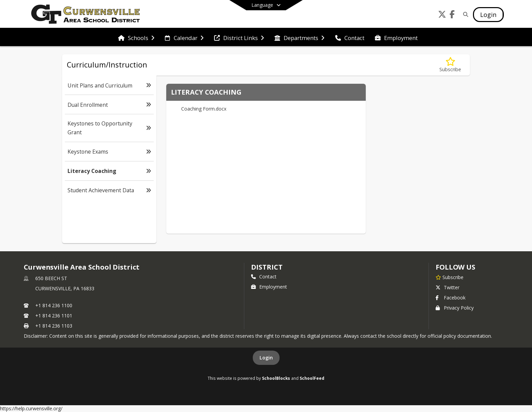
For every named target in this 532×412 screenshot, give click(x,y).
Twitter (448, 287)
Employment (269, 287)
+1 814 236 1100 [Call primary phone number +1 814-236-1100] (54, 305)
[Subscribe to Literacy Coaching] (450, 65)
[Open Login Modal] (488, 15)
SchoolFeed (312, 378)
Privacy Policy (455, 308)
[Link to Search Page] (465, 14)
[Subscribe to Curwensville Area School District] (450, 277)
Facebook (451, 298)
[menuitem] (136, 37)
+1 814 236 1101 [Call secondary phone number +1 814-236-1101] (54, 316)
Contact (264, 277)
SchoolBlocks (276, 378)
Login (266, 358)
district (267, 267)
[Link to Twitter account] (442, 15)
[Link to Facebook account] (452, 15)
